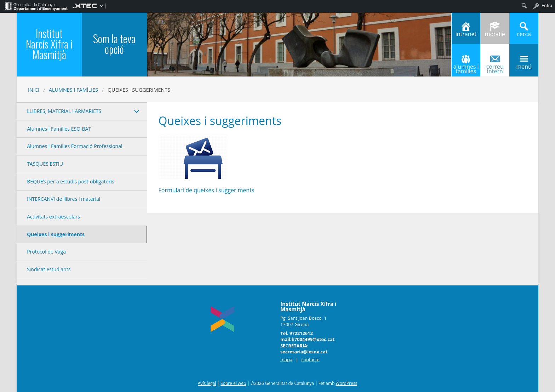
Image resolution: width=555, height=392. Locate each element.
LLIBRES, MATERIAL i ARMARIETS (64, 111)
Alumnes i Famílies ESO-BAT (59, 129)
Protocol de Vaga (46, 252)
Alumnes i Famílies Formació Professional (75, 146)
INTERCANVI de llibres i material (64, 199)
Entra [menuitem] (547, 5)
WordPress (346, 383)
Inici (34, 90)
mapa (286, 359)
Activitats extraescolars (53, 217)
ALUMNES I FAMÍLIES (73, 90)
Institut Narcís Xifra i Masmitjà (49, 44)
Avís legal (207, 383)
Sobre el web (233, 383)
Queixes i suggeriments (56, 234)
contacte (310, 359)
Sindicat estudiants (49, 269)
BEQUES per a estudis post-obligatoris (71, 181)
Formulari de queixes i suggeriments (207, 190)
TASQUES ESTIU (45, 164)
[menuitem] (36, 6)
